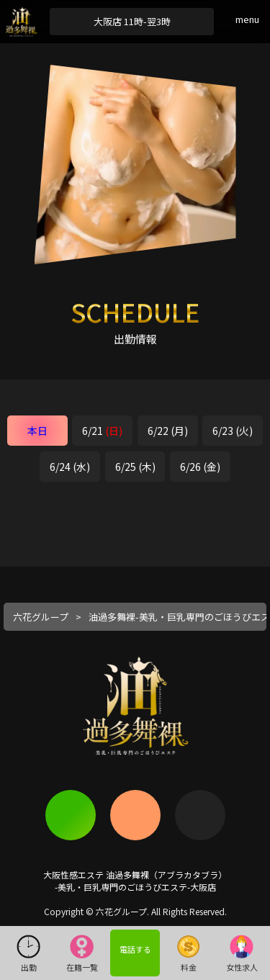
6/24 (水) (70, 467)
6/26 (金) (200, 467)
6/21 (102, 431)
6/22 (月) (168, 431)
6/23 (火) (233, 431)
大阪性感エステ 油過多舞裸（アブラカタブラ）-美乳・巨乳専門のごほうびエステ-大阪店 (135, 881)
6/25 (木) (135, 467)
